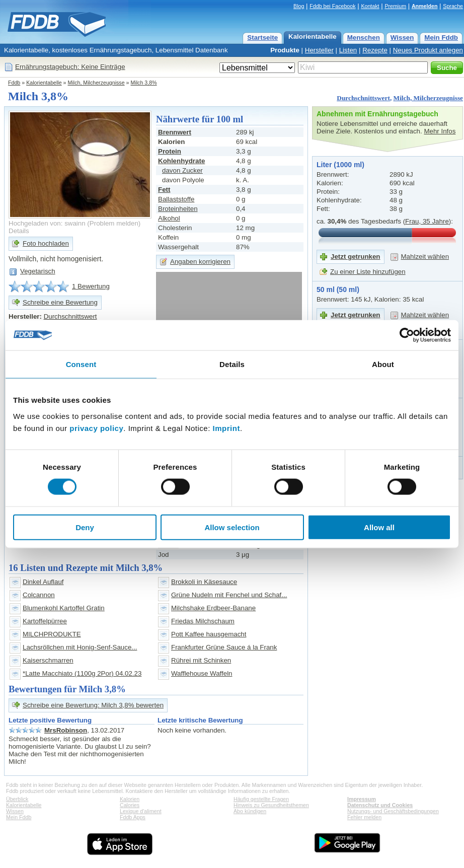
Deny (85, 527)
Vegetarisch (38, 271)
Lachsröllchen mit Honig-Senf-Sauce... (80, 647)
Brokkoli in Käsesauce (204, 582)
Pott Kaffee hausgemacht (209, 634)
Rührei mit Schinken (201, 660)
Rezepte (375, 50)
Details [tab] (232, 364)
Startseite (262, 38)
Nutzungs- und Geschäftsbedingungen (393, 811)
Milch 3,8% (144, 83)
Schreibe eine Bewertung (60, 302)
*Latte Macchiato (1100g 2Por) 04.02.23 (82, 673)
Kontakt (370, 6)
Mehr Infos (440, 131)
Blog (299, 6)
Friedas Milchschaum (203, 621)
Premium (395, 6)
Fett (164, 190)
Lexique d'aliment (141, 811)
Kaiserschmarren (48, 660)
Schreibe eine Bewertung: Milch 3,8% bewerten (93, 705)
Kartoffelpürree (45, 621)
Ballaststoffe (176, 199)
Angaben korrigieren (200, 262)
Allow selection (232, 527)
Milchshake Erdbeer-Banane (213, 608)
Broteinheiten (178, 209)
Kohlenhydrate (181, 161)
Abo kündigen (250, 811)
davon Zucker (182, 170)
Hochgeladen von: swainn (47, 223)
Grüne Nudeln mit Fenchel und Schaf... (229, 595)
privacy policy (96, 428)
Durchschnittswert (363, 98)
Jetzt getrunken (356, 257)
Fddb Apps (133, 817)
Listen (348, 50)
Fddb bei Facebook (332, 6)
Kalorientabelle (313, 37)
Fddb (14, 83)
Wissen (402, 38)
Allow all (379, 527)
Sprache (453, 6)
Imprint (226, 428)
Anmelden (425, 6)
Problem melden (114, 223)
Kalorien (130, 799)
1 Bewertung (91, 286)
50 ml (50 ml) (338, 290)
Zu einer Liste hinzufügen (368, 272)
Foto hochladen (46, 243)
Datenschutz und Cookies (380, 805)
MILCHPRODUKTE (52, 634)
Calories (130, 805)
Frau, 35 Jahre (427, 221)
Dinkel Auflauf (43, 582)
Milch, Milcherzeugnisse (96, 83)
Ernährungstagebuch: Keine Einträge (70, 67)
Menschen (364, 38)
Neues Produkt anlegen (428, 50)
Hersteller (319, 50)
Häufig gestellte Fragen (261, 799)
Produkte (285, 50)
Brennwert (175, 132)
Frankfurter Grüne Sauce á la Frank (224, 647)
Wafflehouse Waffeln (202, 673)
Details (19, 231)
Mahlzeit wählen (425, 257)
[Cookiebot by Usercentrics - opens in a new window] (407, 335)
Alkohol (169, 218)
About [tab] (383, 364)
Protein (170, 151)
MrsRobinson (66, 730)
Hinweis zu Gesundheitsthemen (271, 805)
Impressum (362, 799)
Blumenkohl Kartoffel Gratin (64, 608)
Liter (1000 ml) (340, 165)
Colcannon (39, 595)
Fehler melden (364, 817)
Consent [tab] (81, 364)
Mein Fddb (441, 38)
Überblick (17, 799)
